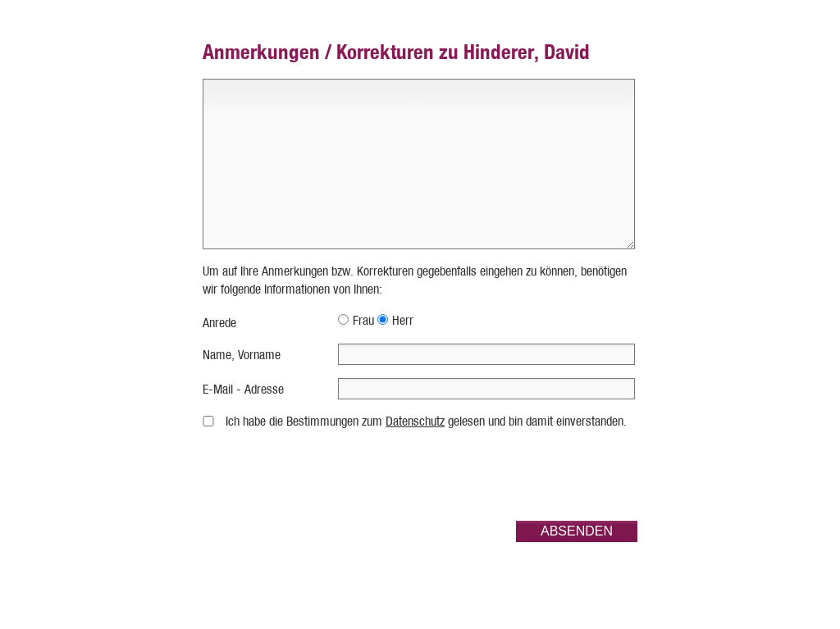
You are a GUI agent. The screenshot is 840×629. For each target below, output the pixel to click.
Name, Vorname (242, 355)
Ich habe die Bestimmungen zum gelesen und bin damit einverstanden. (426, 421)
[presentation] (513, 476)
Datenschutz (415, 421)
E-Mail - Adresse (243, 389)
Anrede (219, 323)
